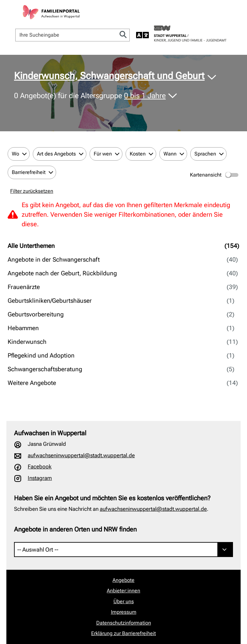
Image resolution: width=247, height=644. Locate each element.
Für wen (103, 154)
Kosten (138, 154)
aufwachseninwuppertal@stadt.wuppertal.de (81, 455)
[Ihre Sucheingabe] (66, 35)
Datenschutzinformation (124, 623)
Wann (170, 154)
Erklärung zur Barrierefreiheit (123, 633)
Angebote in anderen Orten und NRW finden (75, 529)
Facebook (40, 467)
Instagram (40, 478)
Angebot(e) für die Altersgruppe (91, 96)
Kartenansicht (215, 175)
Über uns (124, 601)
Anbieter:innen (123, 591)
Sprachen (205, 154)
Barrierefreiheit (29, 172)
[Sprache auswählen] (142, 35)
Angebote (123, 580)
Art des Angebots (56, 154)
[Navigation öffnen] (233, 14)
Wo (15, 154)
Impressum (124, 612)
